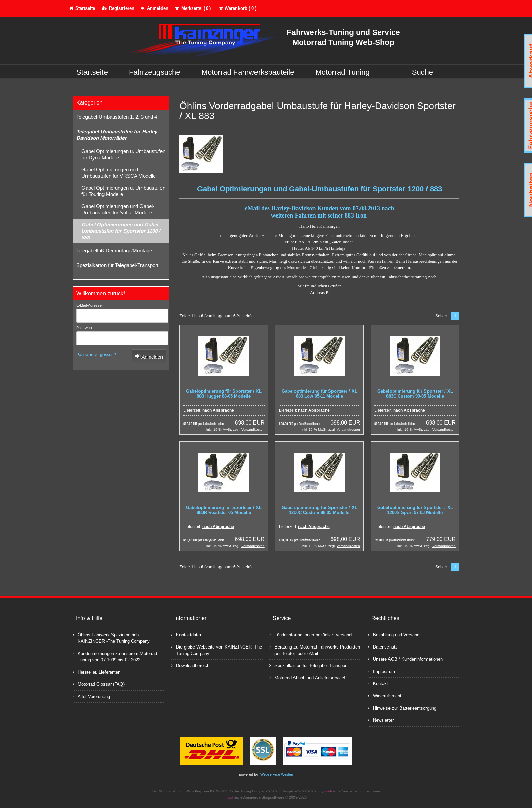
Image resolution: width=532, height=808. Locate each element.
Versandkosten (253, 429)
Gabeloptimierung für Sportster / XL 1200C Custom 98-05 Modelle (319, 510)
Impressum (381, 671)
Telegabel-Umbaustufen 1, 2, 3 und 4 (117, 117)
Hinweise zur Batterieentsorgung (402, 708)
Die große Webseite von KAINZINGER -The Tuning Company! (216, 650)
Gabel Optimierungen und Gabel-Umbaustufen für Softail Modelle (118, 209)
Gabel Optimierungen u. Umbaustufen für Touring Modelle (123, 191)
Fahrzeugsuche (155, 72)
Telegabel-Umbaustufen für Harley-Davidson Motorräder (118, 135)
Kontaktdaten (187, 634)
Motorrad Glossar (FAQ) (99, 684)
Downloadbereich (190, 665)
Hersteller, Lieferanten (97, 672)
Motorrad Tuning (343, 72)
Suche (422, 72)
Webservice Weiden (277, 774)
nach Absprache (218, 410)
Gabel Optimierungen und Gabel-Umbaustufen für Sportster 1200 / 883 (121, 231)
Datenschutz (383, 647)
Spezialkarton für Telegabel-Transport (117, 265)
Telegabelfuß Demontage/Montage (114, 251)
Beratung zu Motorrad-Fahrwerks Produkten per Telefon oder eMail (315, 650)
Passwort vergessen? (96, 355)
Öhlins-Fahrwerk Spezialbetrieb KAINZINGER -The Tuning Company (111, 638)
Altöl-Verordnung (91, 696)
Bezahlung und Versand (394, 634)
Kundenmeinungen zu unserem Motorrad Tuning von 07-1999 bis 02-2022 (115, 656)
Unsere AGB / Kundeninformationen (405, 659)
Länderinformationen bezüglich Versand (310, 634)
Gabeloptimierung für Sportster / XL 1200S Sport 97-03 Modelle (415, 510)
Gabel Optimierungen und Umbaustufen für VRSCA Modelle (119, 173)
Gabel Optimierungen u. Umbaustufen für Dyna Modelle (123, 154)
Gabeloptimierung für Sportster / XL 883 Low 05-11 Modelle (319, 394)
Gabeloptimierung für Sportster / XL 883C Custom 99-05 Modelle (415, 394)
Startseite (92, 72)
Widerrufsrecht (385, 696)
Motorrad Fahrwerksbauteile (248, 72)
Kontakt (378, 683)
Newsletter (381, 720)
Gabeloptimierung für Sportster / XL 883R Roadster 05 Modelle (224, 510)
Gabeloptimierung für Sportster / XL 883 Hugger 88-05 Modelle (224, 394)
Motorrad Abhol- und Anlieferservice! (307, 678)
